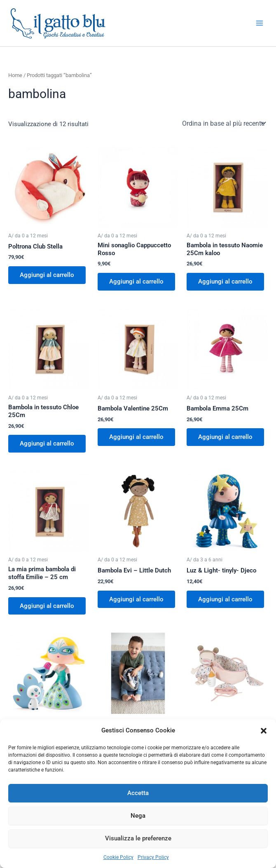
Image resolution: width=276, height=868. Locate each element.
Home (15, 75)
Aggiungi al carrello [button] (47, 275)
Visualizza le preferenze (138, 838)
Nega (138, 816)
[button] (264, 731)
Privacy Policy (153, 857)
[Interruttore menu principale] (260, 23)
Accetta (138, 793)
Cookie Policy (118, 857)
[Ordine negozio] (223, 123)
